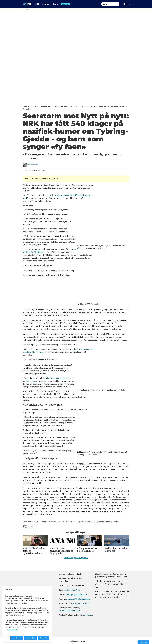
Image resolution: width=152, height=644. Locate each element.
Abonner (65, 4)
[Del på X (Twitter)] (28, 526)
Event (55, 4)
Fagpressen (87, 615)
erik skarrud (105, 522)
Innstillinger (143, 642)
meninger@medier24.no (76, 595)
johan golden (85, 522)
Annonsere (46, 4)
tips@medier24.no (72, 590)
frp (95, 522)
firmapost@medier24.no (70, 611)
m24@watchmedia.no (80, 603)
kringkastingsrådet (68, 522)
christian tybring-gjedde (35, 522)
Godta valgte (30, 638)
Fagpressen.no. (13, 630)
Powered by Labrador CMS (76, 641)
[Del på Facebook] (24, 526)
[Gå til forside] (27, 4)
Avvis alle (44, 638)
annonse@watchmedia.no (79, 599)
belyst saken (31, 381)
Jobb (37, 4)
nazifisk (52, 522)
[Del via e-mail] (31, 526)
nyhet (116, 522)
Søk (101, 2)
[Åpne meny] (127, 4)
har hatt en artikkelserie (58, 378)
